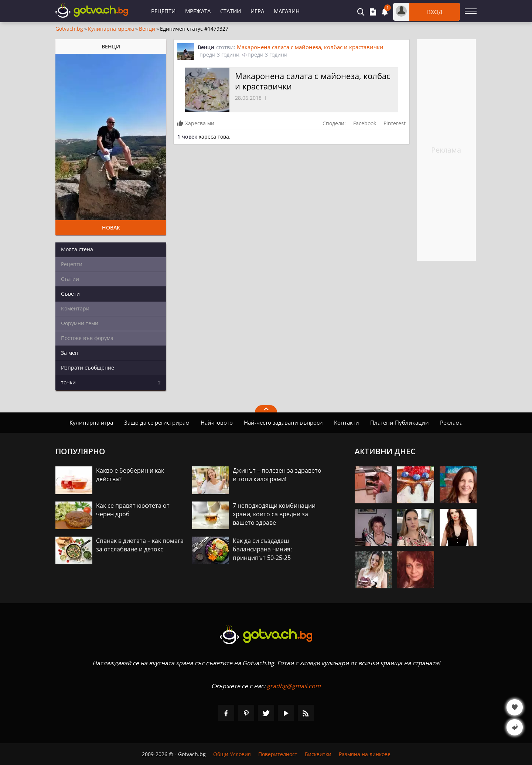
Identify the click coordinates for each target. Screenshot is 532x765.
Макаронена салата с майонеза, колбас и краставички (310, 47)
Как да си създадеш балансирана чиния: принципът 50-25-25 (262, 549)
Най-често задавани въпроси (283, 422)
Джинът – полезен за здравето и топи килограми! (277, 475)
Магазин (287, 11)
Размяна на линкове (365, 754)
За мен (70, 353)
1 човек (187, 137)
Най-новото (217, 422)
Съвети (70, 294)
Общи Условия (232, 754)
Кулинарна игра (91, 422)
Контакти (347, 422)
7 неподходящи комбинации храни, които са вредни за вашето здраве (274, 514)
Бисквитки (318, 754)
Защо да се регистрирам (157, 422)
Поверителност (278, 754)
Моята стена (77, 249)
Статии (231, 11)
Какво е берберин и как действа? (130, 475)
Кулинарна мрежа (111, 29)
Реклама (451, 422)
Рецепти (163, 11)
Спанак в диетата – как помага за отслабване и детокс (140, 545)
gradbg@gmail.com (294, 686)
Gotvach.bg (69, 29)
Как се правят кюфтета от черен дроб (133, 510)
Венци (147, 29)
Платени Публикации (400, 422)
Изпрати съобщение (88, 368)
